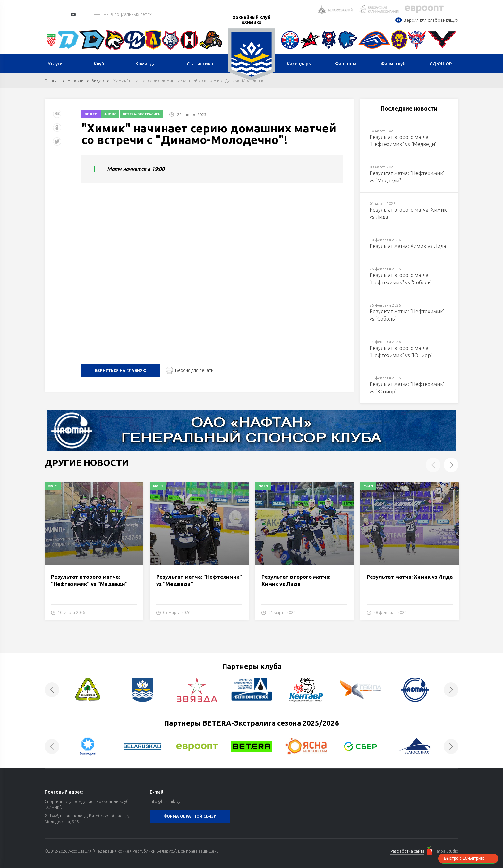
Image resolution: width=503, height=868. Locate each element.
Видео (98, 80)
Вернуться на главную (121, 371)
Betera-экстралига (141, 114)
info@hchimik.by (165, 801)
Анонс (110, 114)
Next (451, 465)
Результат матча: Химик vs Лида (410, 577)
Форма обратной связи (190, 816)
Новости (76, 80)
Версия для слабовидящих (426, 20)
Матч (53, 486)
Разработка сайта (407, 851)
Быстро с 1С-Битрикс (464, 858)
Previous (433, 465)
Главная (52, 80)
